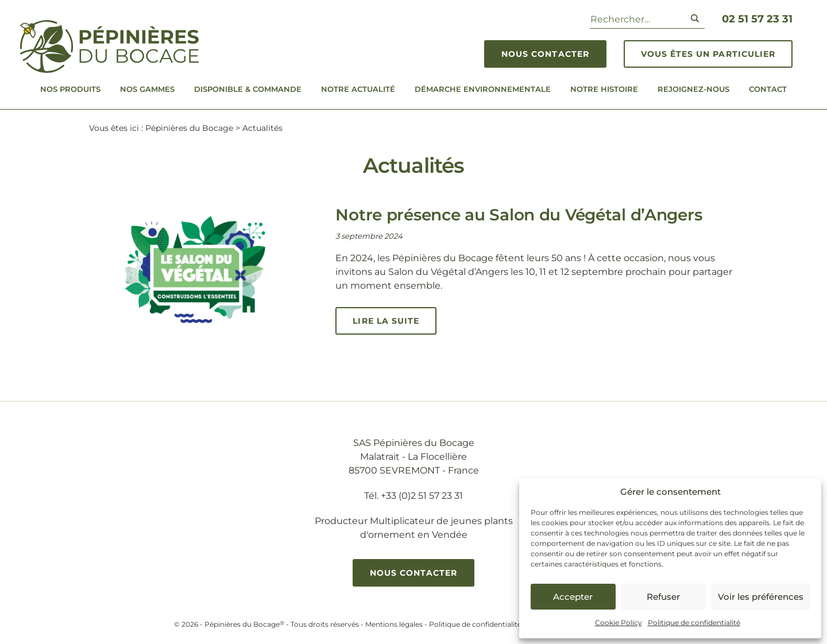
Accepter (573, 597)
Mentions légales (394, 624)
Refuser (663, 597)
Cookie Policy (619, 622)
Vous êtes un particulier (708, 54)
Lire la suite (386, 321)
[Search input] (635, 18)
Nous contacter (545, 54)
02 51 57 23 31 (757, 19)
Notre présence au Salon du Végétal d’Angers (519, 215)
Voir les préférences (761, 597)
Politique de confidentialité (694, 622)
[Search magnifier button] (695, 18)
